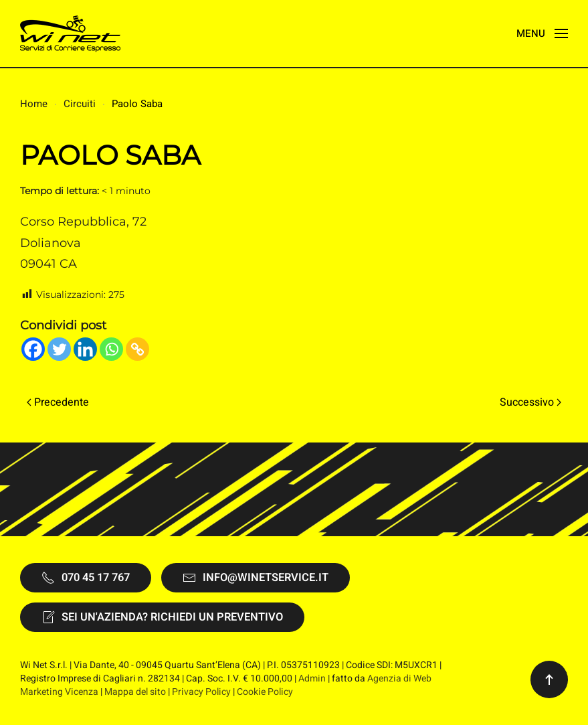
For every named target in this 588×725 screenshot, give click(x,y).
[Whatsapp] (111, 349)
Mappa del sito (135, 692)
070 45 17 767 (86, 578)
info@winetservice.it (256, 578)
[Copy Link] (137, 349)
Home (34, 104)
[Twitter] (59, 349)
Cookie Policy (265, 692)
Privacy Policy (201, 692)
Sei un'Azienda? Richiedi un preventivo (162, 617)
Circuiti (80, 104)
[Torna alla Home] (70, 33)
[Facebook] (33, 349)
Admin (312, 678)
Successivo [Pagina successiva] (530, 402)
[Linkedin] (85, 349)
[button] (542, 33)
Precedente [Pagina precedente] (58, 402)
